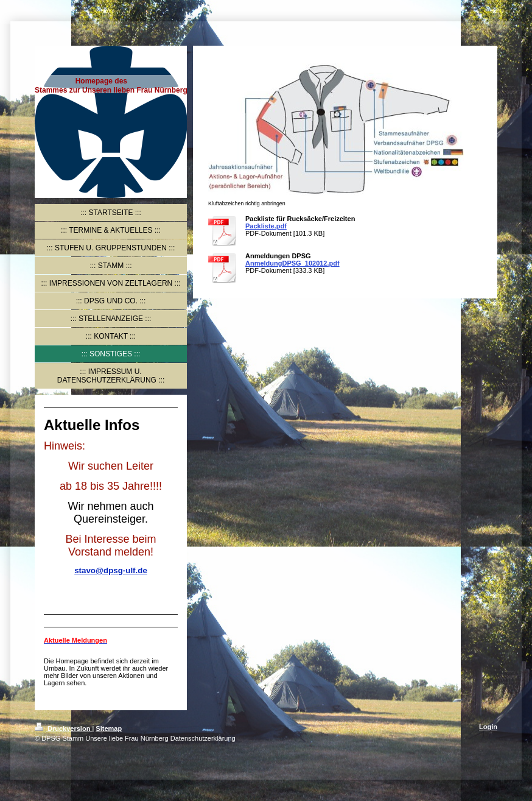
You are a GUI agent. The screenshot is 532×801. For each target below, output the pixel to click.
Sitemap (109, 729)
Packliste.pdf (266, 226)
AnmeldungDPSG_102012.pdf (292, 263)
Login (488, 727)
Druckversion (63, 729)
